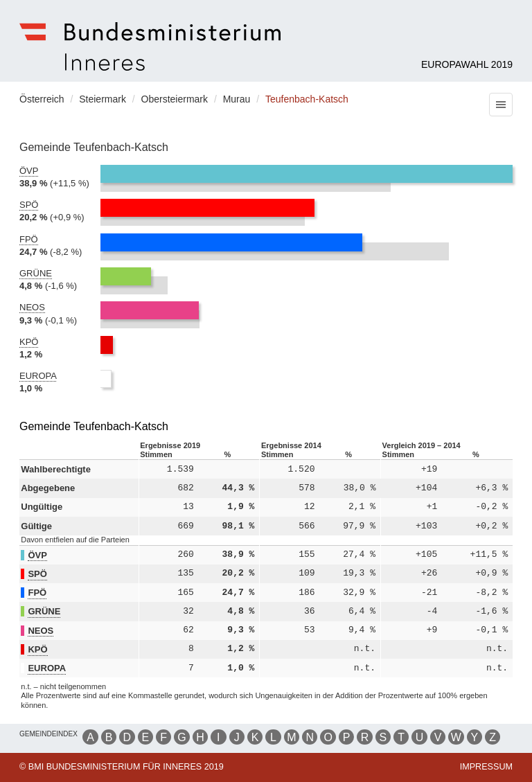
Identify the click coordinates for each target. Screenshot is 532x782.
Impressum (486, 767)
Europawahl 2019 (467, 64)
